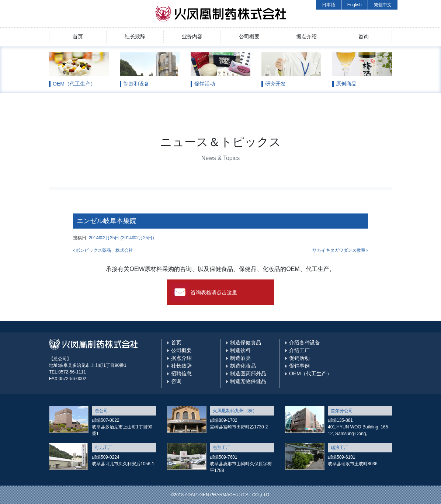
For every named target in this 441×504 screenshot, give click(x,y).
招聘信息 (181, 373)
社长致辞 (135, 37)
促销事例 (299, 366)
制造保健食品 (246, 343)
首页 (78, 37)
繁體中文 (383, 5)
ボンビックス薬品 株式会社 (103, 250)
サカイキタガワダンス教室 (340, 250)
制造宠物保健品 (248, 381)
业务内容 (192, 37)
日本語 (329, 5)
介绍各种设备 (305, 343)
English (355, 5)
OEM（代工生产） (310, 373)
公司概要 (249, 37)
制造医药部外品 (248, 373)
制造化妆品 (243, 366)
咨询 (364, 37)
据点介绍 (306, 37)
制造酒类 (240, 358)
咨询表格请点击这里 (214, 292)
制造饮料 (240, 350)
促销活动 (299, 358)
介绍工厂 (299, 350)
